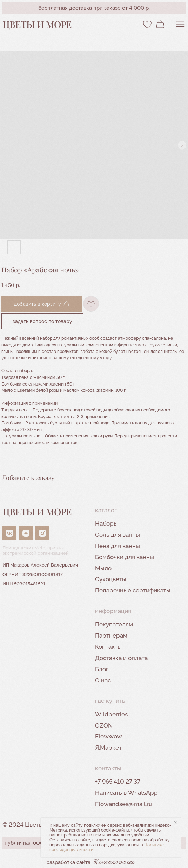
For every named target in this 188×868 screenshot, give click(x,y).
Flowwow (109, 736)
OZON (104, 725)
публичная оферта (28, 843)
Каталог (106, 510)
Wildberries (111, 714)
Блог (102, 669)
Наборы (106, 523)
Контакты (108, 647)
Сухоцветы (111, 579)
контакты (108, 768)
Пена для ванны (117, 546)
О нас (103, 680)
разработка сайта (68, 862)
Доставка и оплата (121, 658)
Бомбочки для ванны (125, 557)
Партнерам (111, 636)
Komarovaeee (114, 862)
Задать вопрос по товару (42, 321)
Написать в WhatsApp (126, 793)
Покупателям (114, 624)
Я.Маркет (108, 748)
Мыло (103, 568)
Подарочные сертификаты (133, 590)
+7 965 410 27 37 (118, 782)
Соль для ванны (117, 535)
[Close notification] (176, 823)
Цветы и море (37, 24)
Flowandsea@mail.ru (124, 804)
